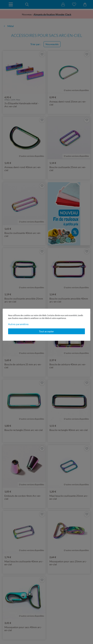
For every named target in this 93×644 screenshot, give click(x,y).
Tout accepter (46, 331)
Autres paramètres (18, 324)
